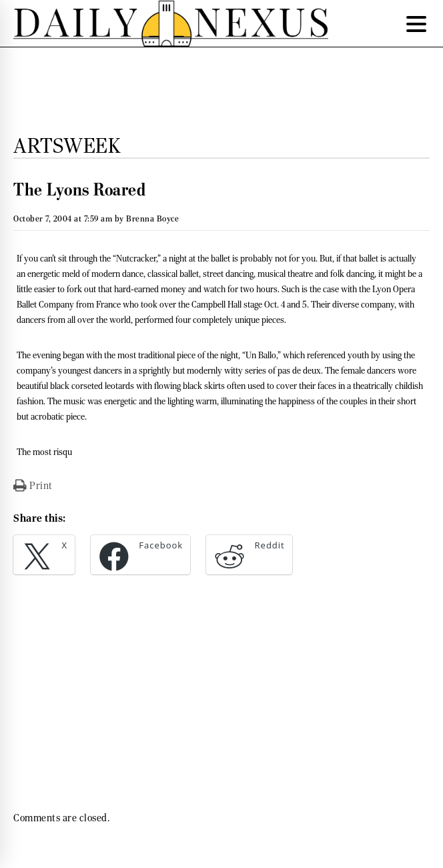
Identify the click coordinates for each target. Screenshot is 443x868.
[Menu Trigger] (416, 23)
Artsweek (67, 145)
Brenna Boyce (152, 219)
